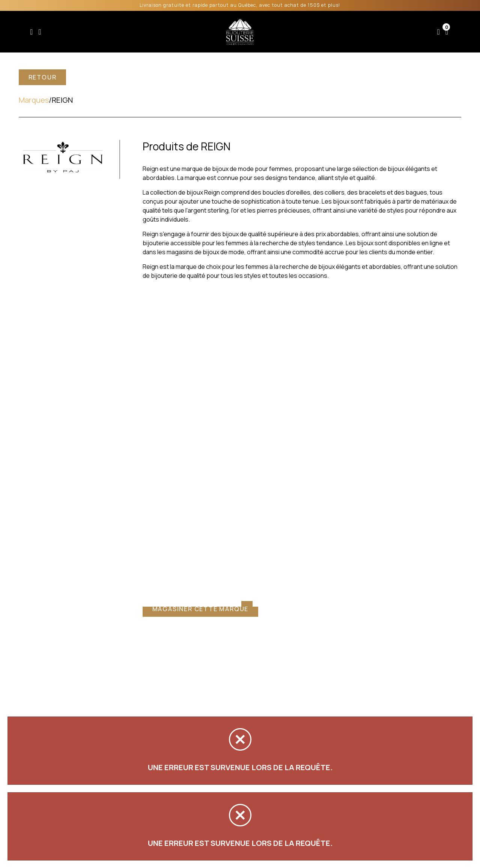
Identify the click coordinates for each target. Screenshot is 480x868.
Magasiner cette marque (201, 609)
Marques (34, 100)
